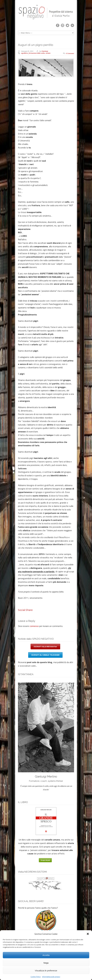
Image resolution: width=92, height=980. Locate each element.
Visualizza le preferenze (46, 971)
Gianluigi (45, 51)
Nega (46, 963)
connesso (34, 626)
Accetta (46, 955)
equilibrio (24, 53)
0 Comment (70, 54)
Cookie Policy (36, 977)
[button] (88, 934)
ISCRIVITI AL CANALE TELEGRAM (45, 655)
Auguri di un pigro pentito (36, 45)
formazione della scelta (37, 53)
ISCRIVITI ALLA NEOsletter (45, 646)
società (48, 53)
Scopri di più (45, 860)
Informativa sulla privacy (51, 977)
